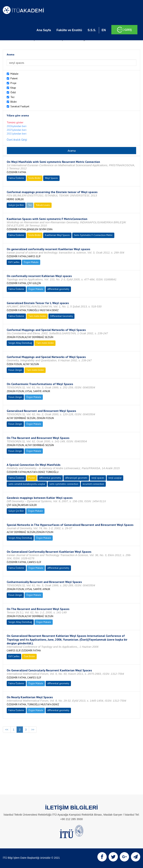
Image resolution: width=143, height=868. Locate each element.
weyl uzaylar (115, 478)
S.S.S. (92, 30)
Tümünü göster (15, 122)
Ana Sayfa (44, 30)
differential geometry (58, 289)
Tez (12, 97)
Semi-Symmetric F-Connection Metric (93, 235)
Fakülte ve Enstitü (69, 30)
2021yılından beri (17, 134)
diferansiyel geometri (76, 478)
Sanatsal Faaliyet (20, 106)
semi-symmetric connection (64, 484)
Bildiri (14, 102)
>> (33, 730)
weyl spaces (98, 478)
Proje (13, 83)
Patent (14, 78)
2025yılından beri (17, 130)
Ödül (13, 92)
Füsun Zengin (15, 370)
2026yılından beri (17, 126)
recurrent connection (93, 484)
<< (7, 730)
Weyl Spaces (51, 178)
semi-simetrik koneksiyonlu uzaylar (27, 484)
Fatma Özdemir (16, 178)
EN (104, 30)
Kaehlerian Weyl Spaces (57, 235)
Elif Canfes (14, 262)
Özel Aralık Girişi (17, 140)
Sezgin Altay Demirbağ (20, 343)
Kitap (13, 88)
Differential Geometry (61, 316)
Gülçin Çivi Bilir (16, 205)
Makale (14, 74)
